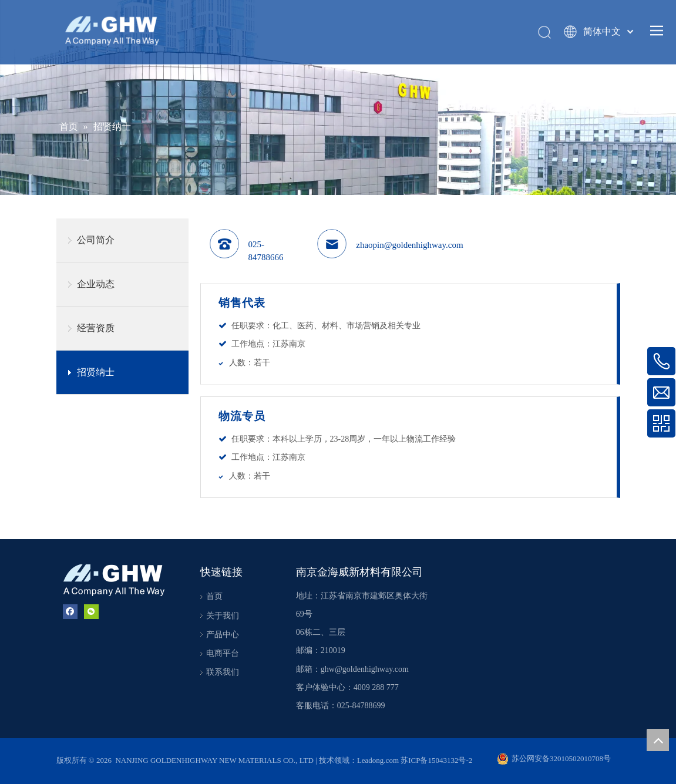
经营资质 (96, 328)
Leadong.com (379, 760)
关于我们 (223, 616)
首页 (214, 596)
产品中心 (223, 635)
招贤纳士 (96, 372)
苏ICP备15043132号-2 (436, 760)
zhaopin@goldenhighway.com (409, 245)
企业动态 (96, 284)
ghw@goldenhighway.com (365, 669)
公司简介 (96, 240)
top (658, 740)
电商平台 (223, 653)
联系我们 (223, 672)
